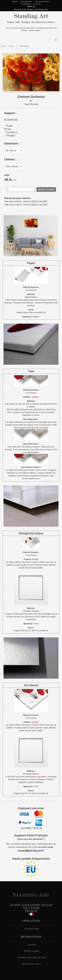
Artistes (11, 46)
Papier (9, 126)
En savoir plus (11, 119)
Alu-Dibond (11, 132)
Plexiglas (10, 136)
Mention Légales (32, 951)
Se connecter (26, 4)
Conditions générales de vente (32, 957)
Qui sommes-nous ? (42, 2)
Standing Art (31, 16)
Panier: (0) (31, 6)
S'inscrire (37, 4)
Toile (8, 129)
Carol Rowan (24, 46)
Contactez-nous (26, 2)
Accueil (15, 2)
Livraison (32, 945)
